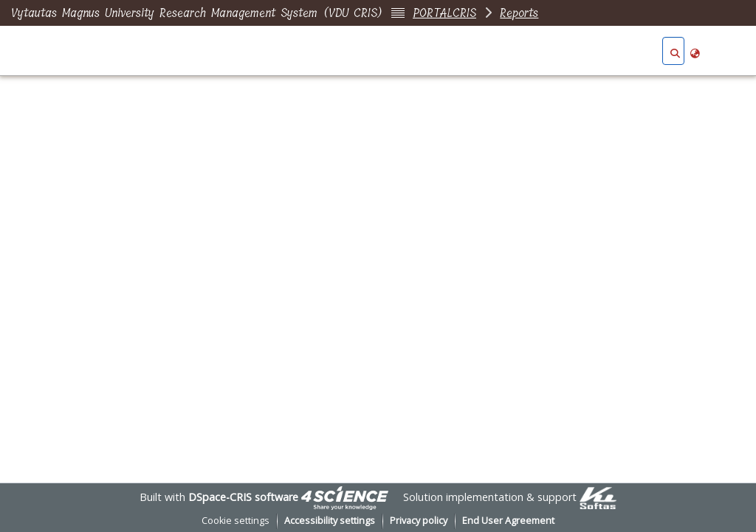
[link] (345, 497)
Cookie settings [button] (236, 521)
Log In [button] (724, 52)
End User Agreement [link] (508, 521)
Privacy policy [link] (419, 521)
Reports (519, 13)
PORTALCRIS (444, 13)
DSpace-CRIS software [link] (243, 497)
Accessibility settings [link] (330, 521)
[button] (675, 52)
